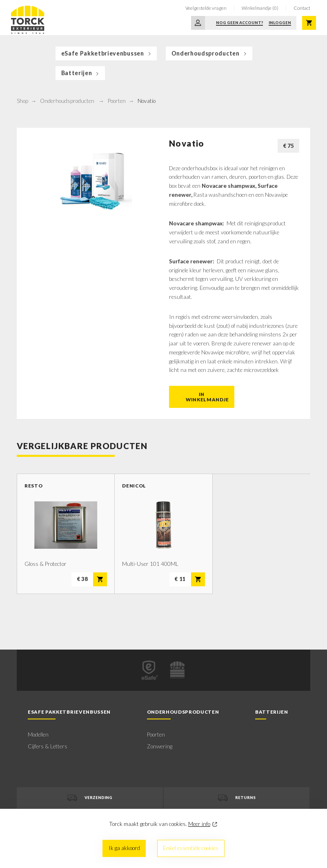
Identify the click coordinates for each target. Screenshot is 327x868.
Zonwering (160, 746)
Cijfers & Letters (48, 746)
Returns (237, 798)
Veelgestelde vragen (206, 8)
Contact (302, 8)
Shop (22, 101)
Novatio (147, 101)
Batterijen (81, 73)
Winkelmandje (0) (260, 8)
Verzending (90, 798)
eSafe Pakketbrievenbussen (107, 53)
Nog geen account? (239, 23)
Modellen (38, 734)
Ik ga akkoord (124, 848)
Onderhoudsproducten (210, 53)
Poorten (117, 101)
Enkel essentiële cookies (191, 848)
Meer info (199, 824)
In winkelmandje (207, 397)
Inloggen (280, 23)
